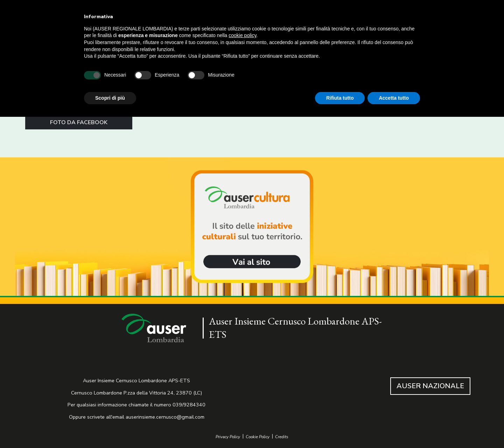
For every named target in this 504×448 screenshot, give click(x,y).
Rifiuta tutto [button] (340, 98)
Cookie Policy (258, 437)
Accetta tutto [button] (394, 98)
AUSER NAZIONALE (430, 386)
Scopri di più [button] (110, 98)
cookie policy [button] (242, 35)
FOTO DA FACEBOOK (79, 122)
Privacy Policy (228, 437)
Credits (282, 437)
